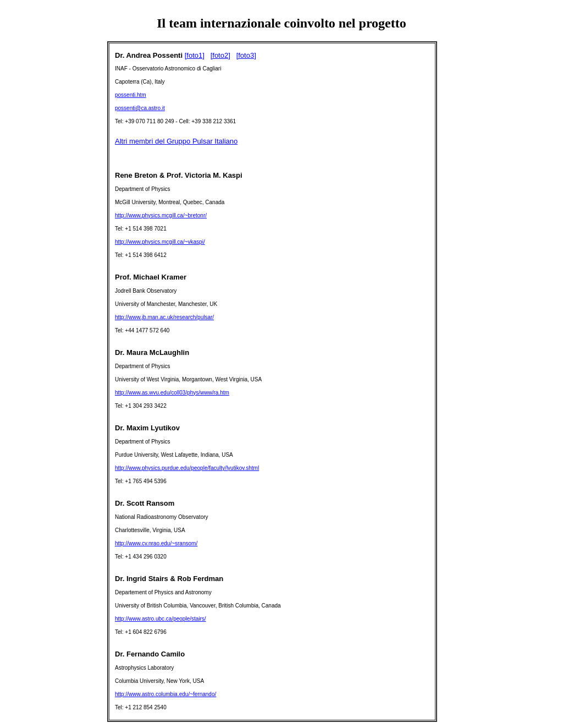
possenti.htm (131, 95)
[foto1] (195, 55)
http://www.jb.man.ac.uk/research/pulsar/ (164, 317)
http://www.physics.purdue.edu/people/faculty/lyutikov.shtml (187, 468)
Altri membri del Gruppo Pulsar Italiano (176, 141)
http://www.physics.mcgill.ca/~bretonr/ (161, 215)
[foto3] (246, 55)
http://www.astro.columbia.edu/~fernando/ (165, 694)
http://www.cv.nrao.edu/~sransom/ (156, 543)
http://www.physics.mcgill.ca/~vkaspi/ (160, 242)
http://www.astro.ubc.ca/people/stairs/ (161, 619)
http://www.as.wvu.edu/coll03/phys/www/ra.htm (172, 393)
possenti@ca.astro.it (140, 108)
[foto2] (220, 55)
